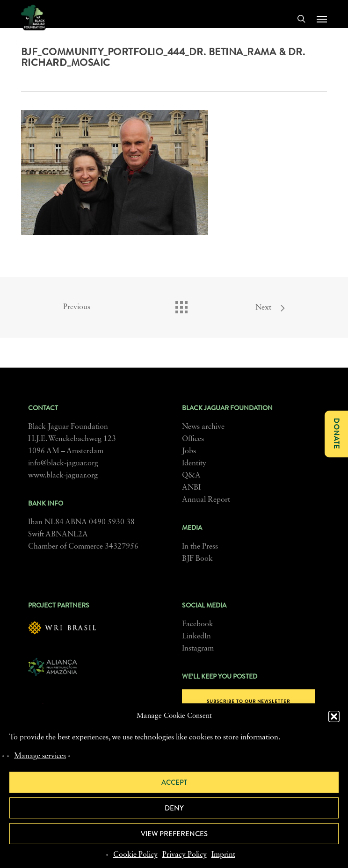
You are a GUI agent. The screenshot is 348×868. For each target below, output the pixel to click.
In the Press (200, 547)
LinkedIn (196, 637)
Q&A (191, 476)
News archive (203, 427)
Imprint (223, 855)
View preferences (174, 834)
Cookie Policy (135, 855)
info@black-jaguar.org (63, 463)
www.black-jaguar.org (63, 476)
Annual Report (206, 500)
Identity (194, 463)
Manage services (40, 756)
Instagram (198, 649)
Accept (174, 782)
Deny (174, 808)
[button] (334, 716)
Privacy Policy (185, 855)
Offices (193, 439)
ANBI (191, 488)
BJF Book (197, 559)
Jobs (189, 451)
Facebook (198, 624)
